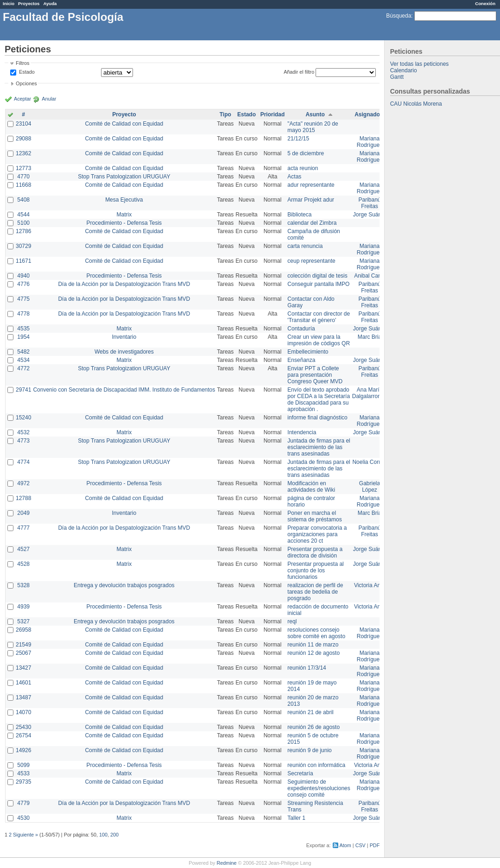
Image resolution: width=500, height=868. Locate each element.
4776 (23, 284)
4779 (23, 803)
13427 (23, 668)
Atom (345, 845)
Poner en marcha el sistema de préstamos (314, 516)
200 (114, 835)
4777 (23, 528)
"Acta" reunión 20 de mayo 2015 (313, 127)
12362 (23, 153)
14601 (23, 683)
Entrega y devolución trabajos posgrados (124, 585)
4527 (23, 549)
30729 (23, 246)
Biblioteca (299, 215)
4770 (23, 177)
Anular (49, 99)
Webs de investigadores (124, 352)
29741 (23, 390)
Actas (294, 177)
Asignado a (370, 114)
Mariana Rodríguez (370, 142)
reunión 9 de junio (309, 750)
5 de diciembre (306, 153)
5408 (23, 200)
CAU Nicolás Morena (416, 104)
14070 (23, 712)
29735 (23, 782)
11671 (23, 261)
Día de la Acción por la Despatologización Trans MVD (124, 284)
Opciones (26, 83)
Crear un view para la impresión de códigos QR (319, 340)
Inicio (9, 3)
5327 (23, 621)
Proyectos (29, 3)
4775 (23, 299)
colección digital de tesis (317, 276)
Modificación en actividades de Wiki (311, 487)
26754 (23, 735)
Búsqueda (399, 16)
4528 (23, 564)
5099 (23, 765)
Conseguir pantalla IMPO (318, 284)
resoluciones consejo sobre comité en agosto (316, 633)
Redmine (226, 863)
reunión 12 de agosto (313, 653)
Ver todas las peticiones (420, 64)
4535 (23, 329)
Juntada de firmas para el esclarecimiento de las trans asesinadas (319, 447)
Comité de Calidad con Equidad (124, 124)
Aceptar (22, 99)
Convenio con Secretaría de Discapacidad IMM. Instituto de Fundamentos (124, 390)
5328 (23, 585)
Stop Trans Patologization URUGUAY (124, 177)
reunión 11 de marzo (313, 645)
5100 (23, 223)
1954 (23, 337)
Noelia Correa (369, 462)
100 (103, 835)
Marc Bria (370, 337)
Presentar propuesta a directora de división (315, 552)
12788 (23, 498)
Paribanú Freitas (369, 203)
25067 (23, 653)
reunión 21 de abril (310, 712)
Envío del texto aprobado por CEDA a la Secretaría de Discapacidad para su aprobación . (319, 399)
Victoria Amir (370, 585)
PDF (375, 845)
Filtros (22, 63)
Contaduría (301, 329)
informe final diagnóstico (317, 418)
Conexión (485, 3)
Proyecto (124, 114)
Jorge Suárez (370, 215)
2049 (23, 513)
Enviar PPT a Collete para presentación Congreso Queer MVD (315, 375)
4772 (23, 368)
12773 (23, 168)
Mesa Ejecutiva (124, 200)
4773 (23, 441)
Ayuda (50, 3)
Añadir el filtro (299, 72)
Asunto (315, 114)
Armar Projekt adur (311, 200)
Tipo (225, 114)
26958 (23, 630)
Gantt (397, 77)
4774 (23, 462)
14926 (23, 750)
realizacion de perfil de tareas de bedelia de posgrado (315, 592)
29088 (23, 139)
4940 (23, 276)
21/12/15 (298, 139)
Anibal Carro (370, 276)
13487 (23, 697)
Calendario (404, 70)
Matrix (124, 215)
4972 (23, 483)
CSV (361, 845)
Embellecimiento (308, 352)
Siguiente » (25, 835)
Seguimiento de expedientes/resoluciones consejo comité (319, 788)
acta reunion (303, 168)
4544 (23, 215)
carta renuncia (305, 246)
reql (292, 621)
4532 (23, 432)
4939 (23, 607)
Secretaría (300, 773)
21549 (23, 645)
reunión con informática (316, 765)
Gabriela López (370, 487)
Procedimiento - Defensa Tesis (124, 223)
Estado (27, 72)
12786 (23, 231)
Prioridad (273, 114)
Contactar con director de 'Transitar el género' (319, 317)
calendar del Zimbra (312, 223)
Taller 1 (296, 818)
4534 (23, 360)
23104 (23, 124)
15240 (23, 418)
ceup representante (311, 261)
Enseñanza (301, 360)
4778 (23, 314)
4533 (23, 773)
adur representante (311, 185)
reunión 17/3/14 (307, 668)
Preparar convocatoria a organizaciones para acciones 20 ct (317, 534)
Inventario (124, 337)
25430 (23, 727)
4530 (23, 818)
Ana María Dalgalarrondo (370, 393)
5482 (23, 352)
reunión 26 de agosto (313, 727)
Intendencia (302, 432)
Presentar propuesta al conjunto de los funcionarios (315, 570)
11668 (23, 185)
